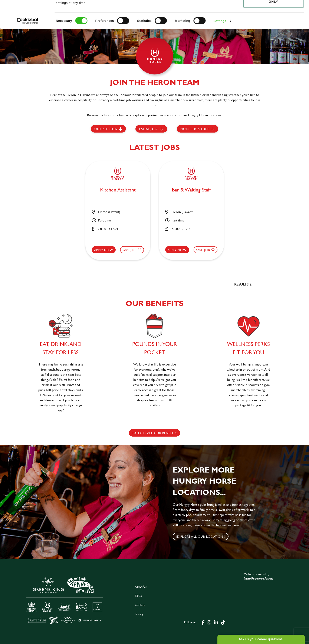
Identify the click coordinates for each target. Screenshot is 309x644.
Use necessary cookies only (273, 27)
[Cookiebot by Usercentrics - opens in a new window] (28, 49)
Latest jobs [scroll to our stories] (149, 129)
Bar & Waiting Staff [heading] (191, 190)
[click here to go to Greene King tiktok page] (223, 622)
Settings (220, 49)
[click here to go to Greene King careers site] (65, 600)
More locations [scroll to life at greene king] (195, 129)
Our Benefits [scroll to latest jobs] (106, 129)
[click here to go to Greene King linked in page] (216, 622)
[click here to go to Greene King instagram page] (209, 622)
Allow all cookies (273, 11)
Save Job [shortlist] (130, 250)
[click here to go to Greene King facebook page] (203, 622)
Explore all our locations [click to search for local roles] (201, 536)
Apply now (104, 250)
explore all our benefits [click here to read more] (155, 433)
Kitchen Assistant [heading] (118, 190)
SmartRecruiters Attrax (258, 578)
